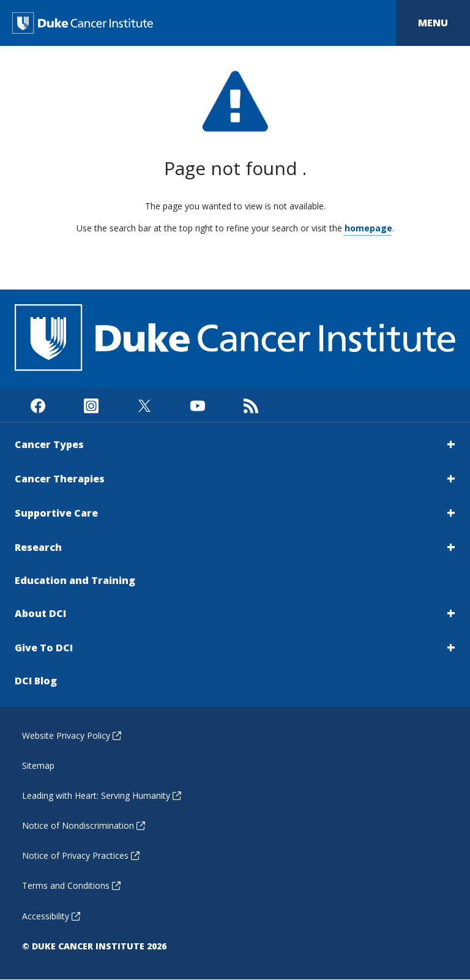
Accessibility (51, 916)
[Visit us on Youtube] (197, 405)
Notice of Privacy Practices (81, 855)
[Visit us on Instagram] (91, 405)
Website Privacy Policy (72, 735)
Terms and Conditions (71, 885)
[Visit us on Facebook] (38, 405)
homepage (368, 228)
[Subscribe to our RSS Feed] (251, 405)
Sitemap (38, 765)
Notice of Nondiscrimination (84, 825)
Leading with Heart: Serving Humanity (102, 795)
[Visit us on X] (144, 405)
